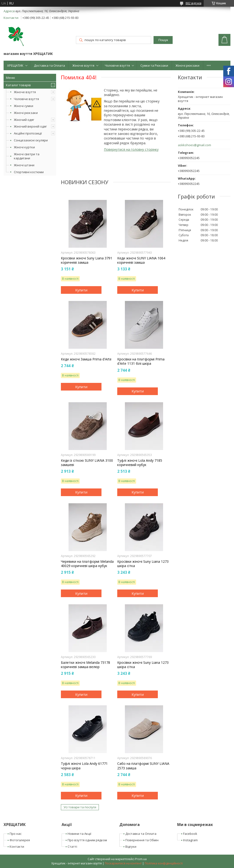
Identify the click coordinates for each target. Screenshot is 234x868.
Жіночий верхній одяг (30, 126)
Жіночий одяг (24, 120)
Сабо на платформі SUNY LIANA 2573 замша (143, 766)
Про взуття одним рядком (87, 840)
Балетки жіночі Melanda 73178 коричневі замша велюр (85, 665)
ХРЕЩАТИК (15, 65)
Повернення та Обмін (142, 840)
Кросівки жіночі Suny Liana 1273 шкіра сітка (143, 564)
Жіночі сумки (24, 106)
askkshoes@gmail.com (194, 145)
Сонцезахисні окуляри (31, 140)
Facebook (190, 834)
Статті (72, 847)
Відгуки (131, 847)
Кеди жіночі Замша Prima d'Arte (86, 359)
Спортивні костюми (29, 172)
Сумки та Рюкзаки (154, 65)
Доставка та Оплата (49, 65)
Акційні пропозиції (28, 133)
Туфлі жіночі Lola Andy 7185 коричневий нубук (140, 463)
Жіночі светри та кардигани (27, 156)
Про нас (16, 834)
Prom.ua (141, 859)
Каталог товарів (18, 85)
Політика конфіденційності (164, 863)
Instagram (190, 840)
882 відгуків (193, 3)
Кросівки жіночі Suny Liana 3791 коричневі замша (87, 260)
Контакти (17, 847)
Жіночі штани (24, 165)
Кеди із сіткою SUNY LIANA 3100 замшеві (87, 463)
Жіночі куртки (24, 147)
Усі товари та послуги (80, 807)
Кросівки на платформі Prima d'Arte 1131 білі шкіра (141, 361)
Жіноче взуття (83, 65)
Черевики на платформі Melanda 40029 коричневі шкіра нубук (87, 564)
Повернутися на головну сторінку (131, 149)
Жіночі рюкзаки (187, 65)
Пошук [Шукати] (163, 40)
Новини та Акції (79, 834)
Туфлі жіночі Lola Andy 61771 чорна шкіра (84, 766)
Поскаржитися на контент (123, 863)
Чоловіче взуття (117, 65)
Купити (81, 290)
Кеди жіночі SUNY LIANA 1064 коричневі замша (141, 260)
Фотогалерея (20, 840)
